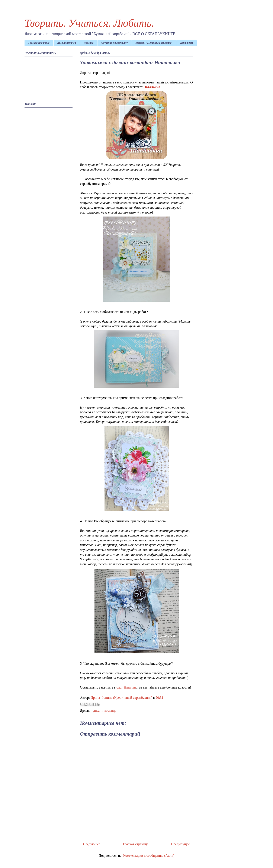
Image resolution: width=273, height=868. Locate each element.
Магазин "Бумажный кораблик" (154, 43)
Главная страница (39, 43)
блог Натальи (126, 687)
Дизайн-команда (67, 43)
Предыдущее (180, 844)
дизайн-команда (105, 711)
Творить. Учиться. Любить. (89, 23)
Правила (89, 43)
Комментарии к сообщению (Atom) (149, 856)
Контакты (187, 43)
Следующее (92, 844)
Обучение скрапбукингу (115, 43)
